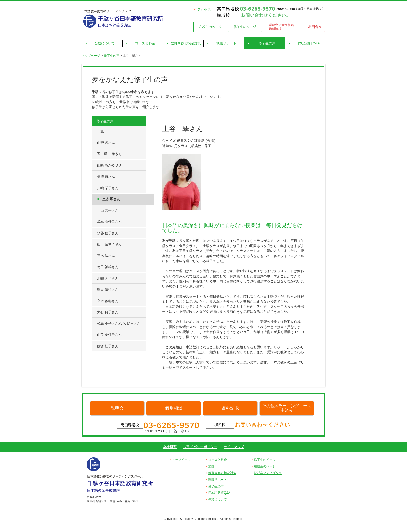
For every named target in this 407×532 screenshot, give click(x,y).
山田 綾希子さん (109, 244)
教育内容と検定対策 (186, 43)
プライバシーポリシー (200, 447)
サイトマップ (234, 447)
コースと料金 (145, 43)
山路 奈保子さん (109, 335)
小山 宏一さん (108, 211)
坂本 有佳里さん (109, 222)
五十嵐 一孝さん (109, 154)
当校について (105, 43)
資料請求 (230, 408)
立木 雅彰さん (108, 301)
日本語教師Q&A (308, 43)
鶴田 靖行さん (108, 290)
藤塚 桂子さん (108, 346)
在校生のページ (265, 466)
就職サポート (226, 43)
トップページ (91, 56)
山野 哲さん (106, 143)
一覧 (100, 131)
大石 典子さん (108, 312)
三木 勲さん (106, 256)
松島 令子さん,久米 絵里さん (119, 324)
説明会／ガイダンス (268, 473)
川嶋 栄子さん (108, 188)
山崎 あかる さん (110, 165)
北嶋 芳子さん (108, 278)
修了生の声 (267, 43)
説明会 (117, 408)
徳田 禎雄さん (108, 267)
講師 (211, 466)
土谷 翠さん (111, 199)
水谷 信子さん (108, 233)
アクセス (204, 9)
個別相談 (174, 408)
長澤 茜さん (106, 177)
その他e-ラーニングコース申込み (287, 408)
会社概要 (170, 447)
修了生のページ (265, 460)
